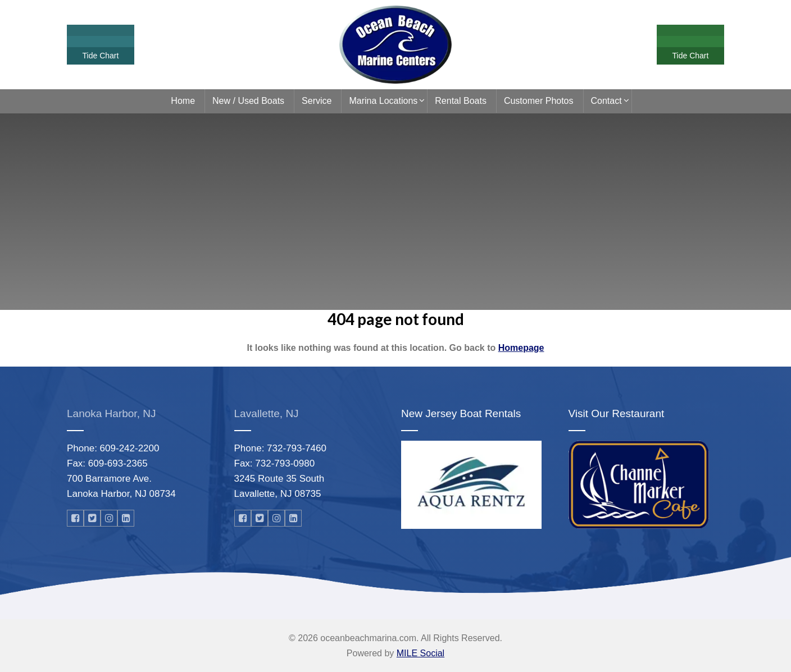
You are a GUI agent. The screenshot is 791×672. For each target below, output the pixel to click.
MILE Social (420, 653)
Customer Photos (539, 101)
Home (183, 101)
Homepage (521, 348)
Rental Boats (461, 101)
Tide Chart (101, 56)
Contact (606, 101)
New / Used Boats (248, 101)
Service (317, 101)
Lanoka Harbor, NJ (111, 413)
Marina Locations (383, 101)
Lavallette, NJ (267, 413)
